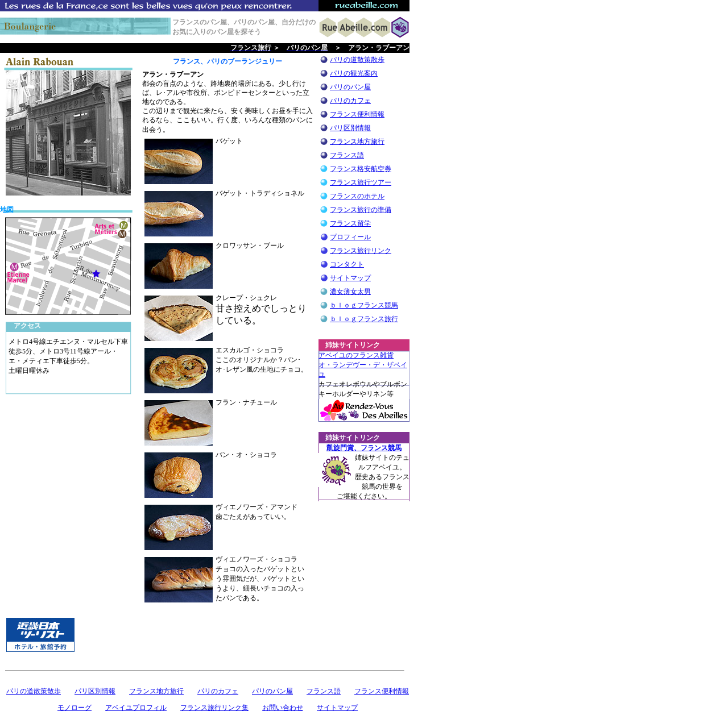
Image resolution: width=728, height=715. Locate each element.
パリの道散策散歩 (357, 60)
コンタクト (347, 264)
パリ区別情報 (350, 128)
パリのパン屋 (350, 87)
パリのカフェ (350, 101)
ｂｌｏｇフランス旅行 (364, 319)
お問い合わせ (283, 708)
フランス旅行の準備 (361, 210)
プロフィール (350, 237)
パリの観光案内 (354, 73)
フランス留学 (350, 223)
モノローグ (75, 708)
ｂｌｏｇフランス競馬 (364, 305)
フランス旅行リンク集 (214, 708)
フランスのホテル (357, 196)
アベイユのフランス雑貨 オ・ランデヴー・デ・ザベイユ (363, 365)
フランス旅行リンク (361, 251)
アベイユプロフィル (136, 708)
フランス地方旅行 (357, 142)
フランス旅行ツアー (361, 182)
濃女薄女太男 (350, 292)
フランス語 (347, 155)
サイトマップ (350, 278)
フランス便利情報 (357, 114)
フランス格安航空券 (361, 169)
